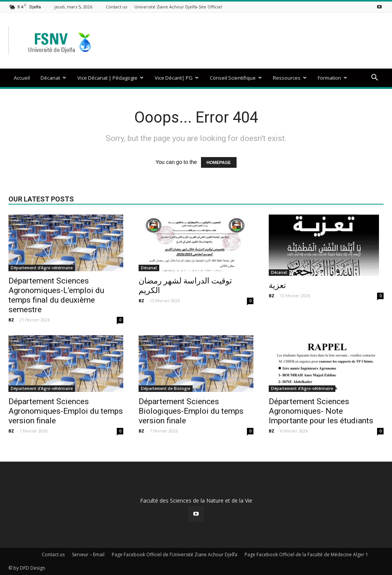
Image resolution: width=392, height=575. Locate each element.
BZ (11, 320)
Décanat (53, 78)
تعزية (277, 285)
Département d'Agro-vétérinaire (42, 268)
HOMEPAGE (219, 162)
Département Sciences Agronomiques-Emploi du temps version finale (66, 411)
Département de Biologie (166, 388)
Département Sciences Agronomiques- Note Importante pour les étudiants (321, 411)
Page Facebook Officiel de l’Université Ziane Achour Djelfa (175, 555)
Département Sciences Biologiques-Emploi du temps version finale (191, 411)
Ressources (290, 78)
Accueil (22, 78)
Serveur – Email (88, 555)
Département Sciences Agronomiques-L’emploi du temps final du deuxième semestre (56, 295)
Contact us (116, 7)
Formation (332, 78)
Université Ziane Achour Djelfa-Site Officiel (178, 7)
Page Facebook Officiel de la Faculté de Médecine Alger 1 (306, 555)
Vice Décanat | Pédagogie (110, 78)
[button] (374, 78)
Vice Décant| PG (177, 78)
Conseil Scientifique (236, 78)
